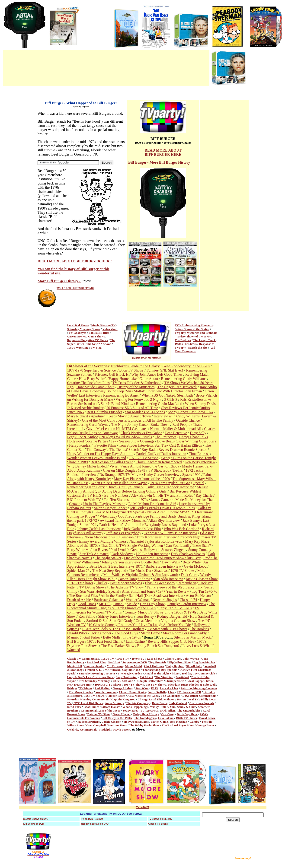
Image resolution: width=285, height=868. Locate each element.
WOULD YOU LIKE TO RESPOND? (75, 288)
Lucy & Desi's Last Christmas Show (90, 677)
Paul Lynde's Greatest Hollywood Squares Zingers (148, 550)
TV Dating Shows (93, 587)
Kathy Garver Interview (162, 475)
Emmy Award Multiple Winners (103, 541)
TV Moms (114, 612)
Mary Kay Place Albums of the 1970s (142, 479)
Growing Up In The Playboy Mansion (97, 504)
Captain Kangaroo (123, 699)
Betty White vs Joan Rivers (88, 550)
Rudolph (105, 730)
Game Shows (96, 336)
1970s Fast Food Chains (105, 641)
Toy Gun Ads (158, 662)
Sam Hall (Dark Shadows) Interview (156, 596)
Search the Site (198, 348)
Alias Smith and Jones (139, 591)
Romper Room (116, 696)
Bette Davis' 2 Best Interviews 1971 (116, 566)
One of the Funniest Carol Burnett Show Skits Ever (162, 558)
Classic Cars (173, 659)
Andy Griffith (157, 692)
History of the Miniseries (136, 387)
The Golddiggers (145, 718)
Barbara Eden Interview (163, 566)
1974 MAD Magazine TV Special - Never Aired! (130, 512)
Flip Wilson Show (180, 662)
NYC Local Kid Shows (88, 703)
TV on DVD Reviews (92, 819)
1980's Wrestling (78, 348)
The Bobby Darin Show (144, 725)
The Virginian (164, 677)
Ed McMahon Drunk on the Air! (152, 504)
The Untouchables (189, 711)
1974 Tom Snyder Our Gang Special (177, 483)
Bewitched (182, 677)
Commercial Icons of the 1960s (101, 711)
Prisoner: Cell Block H (112, 374)
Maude (132, 604)
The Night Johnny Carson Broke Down (140, 424)
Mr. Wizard (112, 670)
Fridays (72, 688)
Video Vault (110, 329)
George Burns (206, 725)
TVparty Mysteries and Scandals (196, 333)
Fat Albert (146, 677)
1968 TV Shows (156, 685)
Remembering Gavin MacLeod (159, 404)
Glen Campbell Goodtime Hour (107, 725)
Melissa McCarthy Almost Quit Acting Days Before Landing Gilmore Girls (138, 489)
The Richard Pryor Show (178, 725)
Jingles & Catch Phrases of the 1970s (128, 608)
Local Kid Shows (78, 325)
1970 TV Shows (182, 571)
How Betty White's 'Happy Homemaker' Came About (118, 379)
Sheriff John (194, 666)
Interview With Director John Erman (175, 391)
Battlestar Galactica (108, 600)
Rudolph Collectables (149, 681)
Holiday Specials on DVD (95, 824)
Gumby (194, 722)
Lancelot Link (169, 688)
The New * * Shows (99, 344)
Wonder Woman (138, 600)
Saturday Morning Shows (84, 329)
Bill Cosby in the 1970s (117, 718)
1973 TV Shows (81, 583)
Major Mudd (133, 666)
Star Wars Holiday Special (100, 591)
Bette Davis (160, 703)
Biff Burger (76, 641)
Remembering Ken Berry (86, 487)
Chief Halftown (154, 666)
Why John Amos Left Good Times (157, 374)
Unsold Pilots (77, 633)
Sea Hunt (114, 662)
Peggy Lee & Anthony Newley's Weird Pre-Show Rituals (110, 437)
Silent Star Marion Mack (192, 637)
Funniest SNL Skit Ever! (165, 370)
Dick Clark (189, 575)
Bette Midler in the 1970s (122, 637)
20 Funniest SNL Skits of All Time (132, 408)
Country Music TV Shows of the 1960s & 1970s (161, 612)
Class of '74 (188, 600)
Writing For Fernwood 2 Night (139, 399)
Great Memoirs (147, 621)
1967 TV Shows (134, 685)
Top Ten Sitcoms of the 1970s (126, 500)
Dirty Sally (198, 433)
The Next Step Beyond (109, 571)
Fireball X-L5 (94, 670)
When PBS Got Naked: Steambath (167, 395)
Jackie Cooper (101, 633)
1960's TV (123, 659)
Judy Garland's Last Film (142, 529)
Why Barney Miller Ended (87, 466)
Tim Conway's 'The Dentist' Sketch (113, 450)
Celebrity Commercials (82, 730)
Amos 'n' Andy (114, 703)
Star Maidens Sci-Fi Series (145, 412)
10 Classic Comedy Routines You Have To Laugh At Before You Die (140, 625)
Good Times (87, 604)
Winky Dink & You (162, 707)
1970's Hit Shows (186, 344)
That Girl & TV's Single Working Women (132, 545)
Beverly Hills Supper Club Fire (171, 641)
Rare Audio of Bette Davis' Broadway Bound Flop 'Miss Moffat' (142, 389)
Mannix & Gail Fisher (84, 637)
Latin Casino (135, 641)
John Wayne (191, 659)
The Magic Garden (130, 673)
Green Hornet (121, 714)
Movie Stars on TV (104, 325)
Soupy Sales (130, 711)
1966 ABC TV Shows (108, 685)
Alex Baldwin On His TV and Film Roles (162, 495)
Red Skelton (102, 688)
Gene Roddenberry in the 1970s (186, 366)
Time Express (199, 454)
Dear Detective (176, 433)
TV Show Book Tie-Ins (166, 470)
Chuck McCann (123, 681)
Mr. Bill (105, 604)
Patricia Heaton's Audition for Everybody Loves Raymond (143, 525)
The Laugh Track (204, 340)
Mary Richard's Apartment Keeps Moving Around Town (109, 416)
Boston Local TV (188, 699)
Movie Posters (122, 730)
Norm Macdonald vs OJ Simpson (109, 537)
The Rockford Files (83, 596)
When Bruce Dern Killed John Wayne (119, 483)
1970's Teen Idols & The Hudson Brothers (113, 629)
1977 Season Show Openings (133, 441)
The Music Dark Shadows (148, 571)
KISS (154, 688)
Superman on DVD (135, 662)
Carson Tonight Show (134, 579)
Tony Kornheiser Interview (157, 537)
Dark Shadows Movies (188, 554)
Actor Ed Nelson (198, 596)
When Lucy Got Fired (116, 516)
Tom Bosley (145, 616)
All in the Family (114, 596)
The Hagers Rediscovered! (177, 387)
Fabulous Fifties (99, 333)
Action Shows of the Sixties (192, 329)
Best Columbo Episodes (105, 412)
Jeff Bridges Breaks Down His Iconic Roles (162, 508)
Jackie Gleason (112, 722)
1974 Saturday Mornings (94, 681)
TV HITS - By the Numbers (108, 495)
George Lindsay (123, 688)
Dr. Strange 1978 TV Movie (120, 475)
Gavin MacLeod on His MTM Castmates (117, 429)
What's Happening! (135, 707)
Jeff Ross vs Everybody (124, 533)
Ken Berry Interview (200, 462)
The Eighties (183, 340)
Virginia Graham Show (178, 621)
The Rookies (199, 629)
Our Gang (168, 714)
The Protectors (166, 437)
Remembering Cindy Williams (184, 379)
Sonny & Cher (186, 707)
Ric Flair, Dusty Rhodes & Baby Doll (192, 685)
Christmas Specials (202, 703)
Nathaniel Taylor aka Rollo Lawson (156, 541)
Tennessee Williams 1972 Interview (171, 533)
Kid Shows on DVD (34, 824)
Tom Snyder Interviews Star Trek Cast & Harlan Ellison (161, 445)
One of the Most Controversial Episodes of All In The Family (128, 420)
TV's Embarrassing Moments (194, 325)
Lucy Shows (155, 659)
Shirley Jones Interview (116, 616)
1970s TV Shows (186, 718)
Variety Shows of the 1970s (194, 336)
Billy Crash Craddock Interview (170, 487)
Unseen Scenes (77, 336)
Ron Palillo (87, 616)
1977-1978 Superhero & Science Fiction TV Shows (106, 370)
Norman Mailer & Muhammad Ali (176, 429)
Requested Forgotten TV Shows (88, 340)
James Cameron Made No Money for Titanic (184, 500)
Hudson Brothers (89, 722)
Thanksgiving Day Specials (160, 670)
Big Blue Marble (204, 662)
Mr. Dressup (115, 666)
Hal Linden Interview (152, 554)
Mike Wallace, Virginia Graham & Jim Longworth (141, 575)
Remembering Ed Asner (121, 395)
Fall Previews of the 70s (165, 587)
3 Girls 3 (171, 399)
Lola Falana (166, 718)
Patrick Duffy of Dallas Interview (161, 454)
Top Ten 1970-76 (204, 591)
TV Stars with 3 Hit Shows (167, 629)
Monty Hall (75, 666)
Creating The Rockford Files (88, 383)
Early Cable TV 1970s (175, 608)
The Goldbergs (171, 696)
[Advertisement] (97, 38)
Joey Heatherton (127, 677)
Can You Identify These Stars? (188, 545)
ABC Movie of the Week (143, 696)
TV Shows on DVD (189, 692)
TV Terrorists (149, 711)
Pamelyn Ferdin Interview (187, 604)
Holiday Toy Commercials (199, 673)
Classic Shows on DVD (36, 819)
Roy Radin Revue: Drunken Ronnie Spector (174, 450)
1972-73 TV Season (144, 458)
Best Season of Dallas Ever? (112, 462)
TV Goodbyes (77, 333)
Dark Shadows (122, 554)
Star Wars (142, 688)
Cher (171, 692)
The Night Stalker (108, 558)
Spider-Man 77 (78, 571)
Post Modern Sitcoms (126, 583)
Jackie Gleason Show (202, 579)
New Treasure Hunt (80, 685)
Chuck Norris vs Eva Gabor (141, 433)
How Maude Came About (96, 387)
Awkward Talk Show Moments (123, 520)
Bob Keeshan (179, 722)
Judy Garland (178, 703)
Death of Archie (79, 600)
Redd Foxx (74, 707)
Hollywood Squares (136, 722)
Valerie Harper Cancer (110, 508)
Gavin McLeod (195, 566)
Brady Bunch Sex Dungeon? (158, 646)
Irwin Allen (168, 711)
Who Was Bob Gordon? (181, 529)
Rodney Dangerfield (172, 616)
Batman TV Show (99, 714)
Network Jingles (165, 600)
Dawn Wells (171, 562)
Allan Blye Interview (164, 520)
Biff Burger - (139, 162)
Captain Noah (131, 670)
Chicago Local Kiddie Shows (156, 699)
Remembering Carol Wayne (88, 424)
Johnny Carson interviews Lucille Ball (130, 562)
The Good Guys (126, 633)
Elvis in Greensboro (160, 583)
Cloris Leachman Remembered (159, 462)
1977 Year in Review (173, 591)
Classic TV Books (158, 824)
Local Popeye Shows (200, 681)
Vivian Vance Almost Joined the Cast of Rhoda (144, 466)
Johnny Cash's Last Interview (99, 529)
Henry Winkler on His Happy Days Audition (100, 454)
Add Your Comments (195, 349)
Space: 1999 (191, 475)
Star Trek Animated (94, 554)
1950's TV (108, 659)
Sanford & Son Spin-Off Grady (110, 621)
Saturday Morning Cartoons (97, 673)
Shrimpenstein (175, 681)
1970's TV (138, 659)
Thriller (102, 583)
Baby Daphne (175, 666)
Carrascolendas (94, 666)
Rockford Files (96, 662)
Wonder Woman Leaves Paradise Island (97, 458)
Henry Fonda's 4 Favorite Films (93, 445)
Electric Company (138, 703)
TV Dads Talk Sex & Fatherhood (137, 383)
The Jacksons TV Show (126, 587)
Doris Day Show (152, 604)
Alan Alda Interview (168, 579)
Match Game (150, 633)
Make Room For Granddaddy (185, 633)
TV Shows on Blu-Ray (160, 819)
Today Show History (146, 714)
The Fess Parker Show (118, 646)
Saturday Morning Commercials (88, 699)
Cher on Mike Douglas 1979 (124, 470)
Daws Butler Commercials (199, 696)
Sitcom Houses (111, 707)
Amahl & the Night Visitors (162, 673)
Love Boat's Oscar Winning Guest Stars (186, 441)
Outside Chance (188, 420)
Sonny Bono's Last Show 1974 (191, 412)
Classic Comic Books (132, 692)
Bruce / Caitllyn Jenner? (126, 487)
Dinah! (118, 604)
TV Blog (96, 348)
